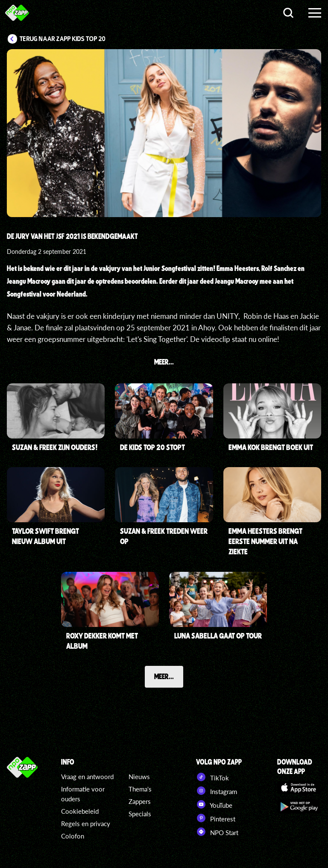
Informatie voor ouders (83, 794)
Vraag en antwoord (87, 777)
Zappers (140, 801)
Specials (140, 814)
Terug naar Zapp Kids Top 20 (63, 39)
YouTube (214, 804)
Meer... (164, 676)
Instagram (217, 791)
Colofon (73, 836)
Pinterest (216, 818)
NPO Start (217, 832)
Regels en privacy (86, 824)
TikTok (212, 777)
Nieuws (139, 777)
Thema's (140, 789)
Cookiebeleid (80, 811)
